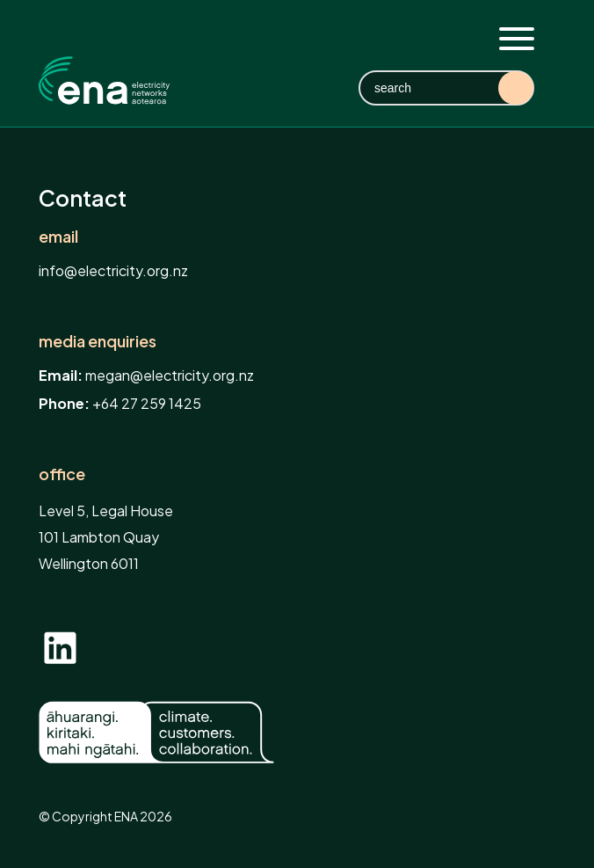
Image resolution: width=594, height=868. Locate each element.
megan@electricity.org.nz (170, 375)
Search (516, 88)
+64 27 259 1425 (147, 403)
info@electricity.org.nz (113, 270)
